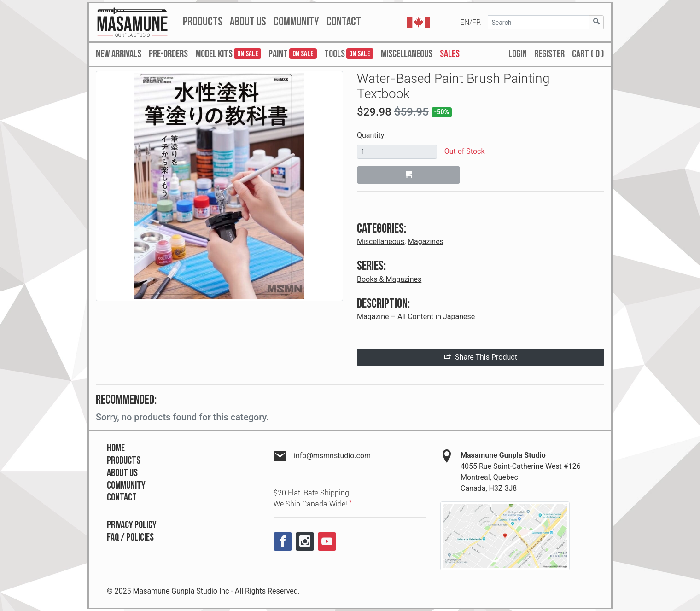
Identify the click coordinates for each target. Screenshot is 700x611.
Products (124, 461)
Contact (122, 498)
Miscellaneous (381, 241)
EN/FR (470, 22)
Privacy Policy (132, 525)
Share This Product (481, 357)
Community (126, 486)
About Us (122, 473)
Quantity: (371, 135)
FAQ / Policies (130, 538)
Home (116, 448)
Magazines (426, 241)
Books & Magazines (389, 279)
